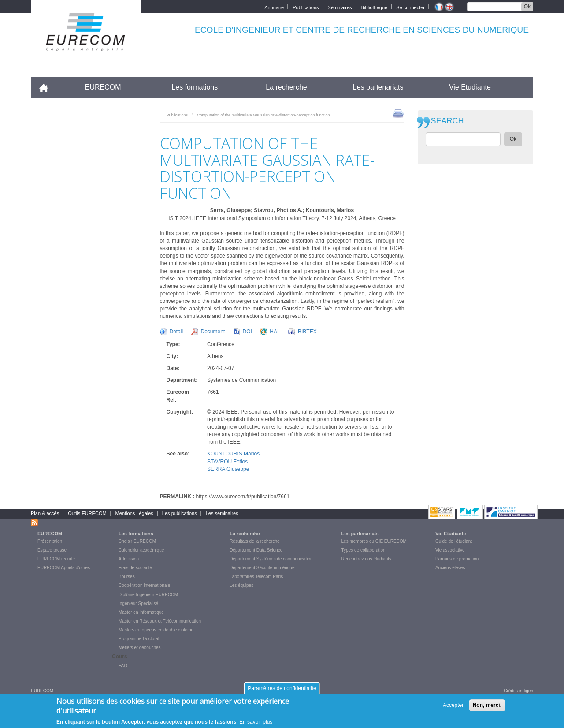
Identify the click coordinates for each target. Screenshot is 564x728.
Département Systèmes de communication (271, 559)
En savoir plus (256, 722)
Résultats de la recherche (254, 541)
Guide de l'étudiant (454, 541)
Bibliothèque (374, 7)
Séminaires (340, 7)
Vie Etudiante (470, 87)
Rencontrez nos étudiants (366, 559)
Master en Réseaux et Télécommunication (160, 621)
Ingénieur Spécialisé (138, 603)
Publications (306, 7)
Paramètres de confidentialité (282, 688)
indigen (526, 691)
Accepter (453, 705)
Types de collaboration (364, 550)
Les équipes (241, 585)
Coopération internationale (144, 585)
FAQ (123, 666)
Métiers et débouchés (140, 648)
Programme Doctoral (139, 639)
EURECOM (103, 87)
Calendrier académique (141, 550)
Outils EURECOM (87, 513)
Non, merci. (487, 705)
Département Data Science (256, 550)
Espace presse (52, 550)
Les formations (195, 87)
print (398, 113)
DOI (247, 332)
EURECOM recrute (56, 559)
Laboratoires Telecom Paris (256, 577)
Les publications (180, 513)
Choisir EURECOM (137, 541)
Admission (129, 559)
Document (213, 332)
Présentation (50, 541)
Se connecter (410, 7)
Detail (176, 332)
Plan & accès (45, 513)
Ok (527, 7)
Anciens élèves (450, 568)
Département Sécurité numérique (262, 568)
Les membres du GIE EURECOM (374, 541)
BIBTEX (307, 332)
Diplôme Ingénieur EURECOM (148, 595)
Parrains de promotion (457, 559)
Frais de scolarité (135, 568)
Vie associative (450, 550)
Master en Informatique (141, 612)
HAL (275, 332)
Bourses (127, 577)
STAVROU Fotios (227, 462)
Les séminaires (222, 513)
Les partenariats (378, 87)
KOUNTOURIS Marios (233, 454)
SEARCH (447, 121)
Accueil (47, 87)
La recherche (286, 87)
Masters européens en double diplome (156, 630)
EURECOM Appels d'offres (64, 568)
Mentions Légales (134, 513)
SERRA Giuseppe (228, 469)
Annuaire (274, 7)
